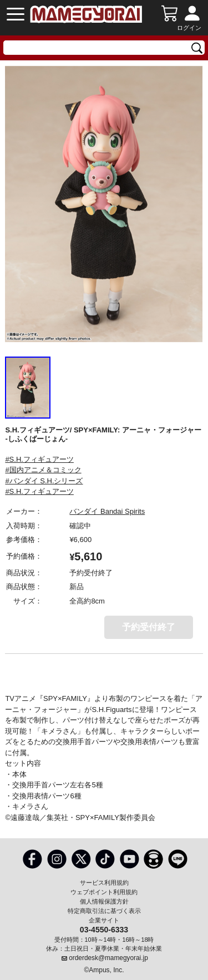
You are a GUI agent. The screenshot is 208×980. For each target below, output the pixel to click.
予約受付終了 (149, 627)
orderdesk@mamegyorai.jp (108, 958)
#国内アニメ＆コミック (43, 470)
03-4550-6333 (104, 929)
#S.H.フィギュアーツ (39, 459)
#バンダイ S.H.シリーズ (44, 481)
